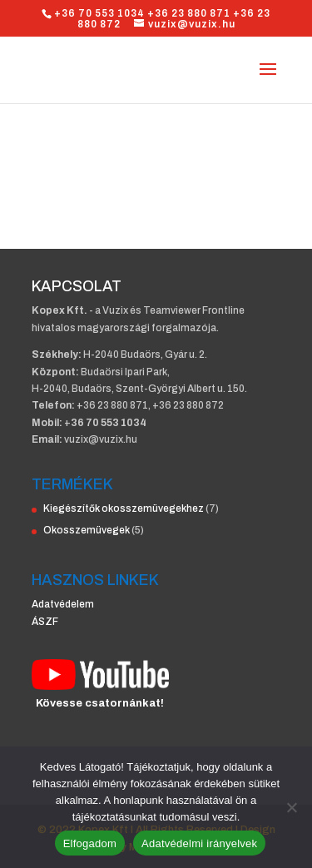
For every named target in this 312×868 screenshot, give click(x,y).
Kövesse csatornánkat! (100, 703)
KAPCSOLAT (77, 286)
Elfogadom (90, 843)
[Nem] (291, 807)
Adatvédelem (63, 604)
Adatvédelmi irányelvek (199, 843)
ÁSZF (45, 622)
